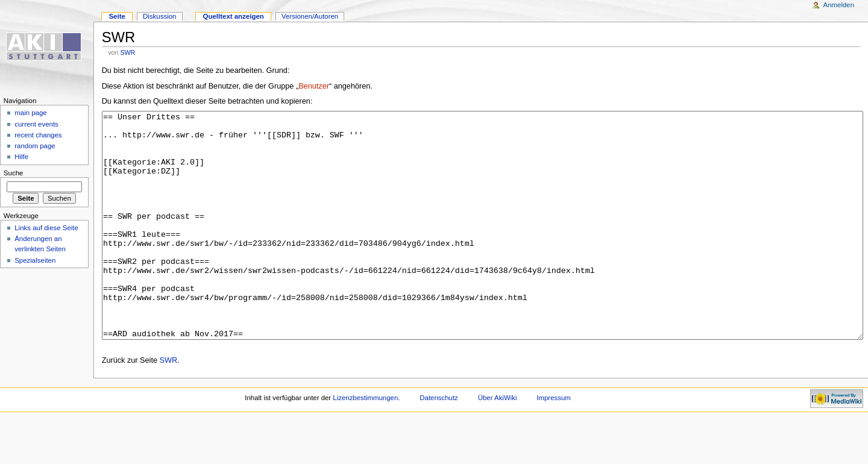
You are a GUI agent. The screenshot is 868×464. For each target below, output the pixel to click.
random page (35, 146)
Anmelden (839, 5)
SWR (127, 52)
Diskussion (159, 16)
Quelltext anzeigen (234, 16)
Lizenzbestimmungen (365, 443)
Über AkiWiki (498, 443)
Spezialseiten (35, 260)
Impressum (554, 443)
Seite (117, 16)
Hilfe (21, 157)
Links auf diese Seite (46, 228)
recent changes (38, 135)
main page (31, 113)
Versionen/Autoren (310, 16)
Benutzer (314, 86)
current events (36, 124)
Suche (14, 173)
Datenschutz (439, 443)
